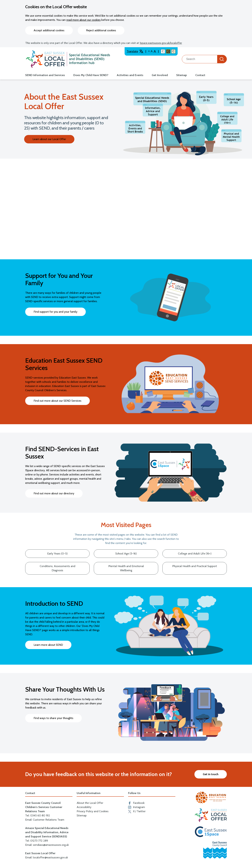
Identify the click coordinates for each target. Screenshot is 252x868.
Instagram (136, 807)
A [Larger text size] (155, 51)
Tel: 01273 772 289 (37, 841)
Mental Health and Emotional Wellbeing (126, 568)
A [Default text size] (149, 51)
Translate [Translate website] (135, 51)
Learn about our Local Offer (49, 139)
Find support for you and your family (55, 312)
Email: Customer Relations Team (45, 820)
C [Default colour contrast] (163, 51)
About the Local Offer (90, 803)
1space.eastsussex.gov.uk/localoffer (161, 43)
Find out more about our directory (54, 493)
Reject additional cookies (101, 30)
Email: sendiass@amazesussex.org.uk (47, 845)
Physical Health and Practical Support (195, 566)
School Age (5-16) (126, 554)
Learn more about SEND (48, 645)
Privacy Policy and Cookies (93, 811)
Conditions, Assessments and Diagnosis (57, 568)
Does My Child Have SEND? (91, 75)
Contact (200, 75)
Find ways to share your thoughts (53, 718)
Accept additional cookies (49, 30)
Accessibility (84, 807)
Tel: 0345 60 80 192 (38, 815)
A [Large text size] (152, 51)
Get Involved (160, 75)
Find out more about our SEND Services (57, 401)
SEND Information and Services (45, 75)
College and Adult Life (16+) (195, 554)
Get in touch (211, 774)
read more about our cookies (83, 20)
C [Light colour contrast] (173, 51)
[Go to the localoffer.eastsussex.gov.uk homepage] (68, 59)
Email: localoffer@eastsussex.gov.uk (47, 857)
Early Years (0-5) (57, 554)
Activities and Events (130, 75)
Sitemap (182, 75)
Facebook (136, 803)
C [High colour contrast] (168, 51)
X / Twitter (137, 811)
